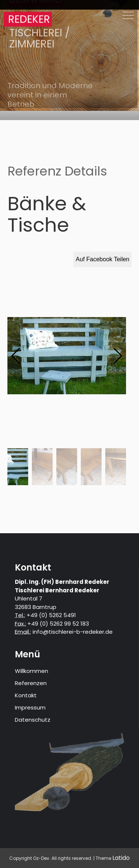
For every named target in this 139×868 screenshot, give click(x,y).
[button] (117, 356)
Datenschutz (33, 720)
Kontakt (26, 695)
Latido (121, 858)
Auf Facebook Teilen (102, 259)
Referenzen (31, 683)
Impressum (30, 707)
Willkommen (32, 671)
